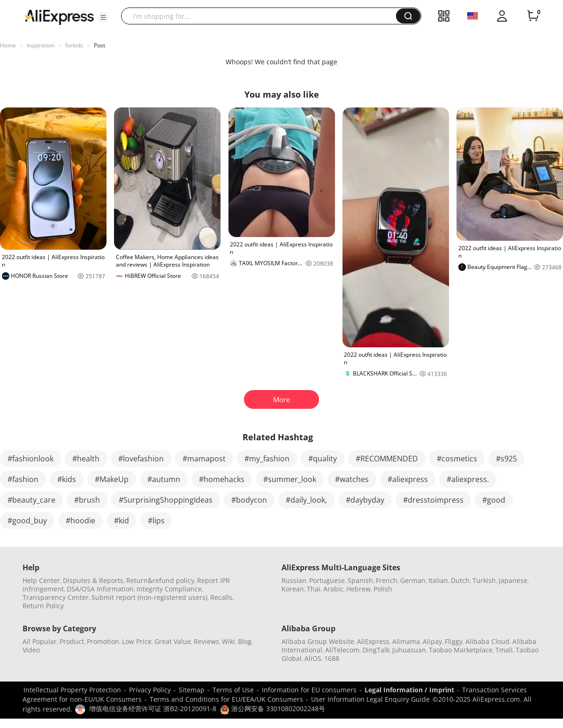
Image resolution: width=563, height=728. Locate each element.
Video (31, 650)
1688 (332, 658)
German (413, 580)
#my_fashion (267, 459)
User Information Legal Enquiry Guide (370, 699)
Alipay (432, 641)
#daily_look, (306, 500)
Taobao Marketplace (461, 650)
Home (8, 45)
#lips (156, 521)
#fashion (23, 479)
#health (86, 459)
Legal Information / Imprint (409, 690)
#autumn (164, 479)
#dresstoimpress (433, 500)
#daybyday (365, 500)
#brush (87, 500)
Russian (294, 580)
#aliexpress (408, 479)
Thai (314, 589)
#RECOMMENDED (387, 459)
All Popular (40, 641)
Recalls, (222, 597)
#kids (67, 479)
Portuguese (327, 580)
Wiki (228, 641)
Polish (383, 589)
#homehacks (222, 479)
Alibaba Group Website (318, 641)
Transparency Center (56, 597)
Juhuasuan (409, 650)
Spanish (360, 580)
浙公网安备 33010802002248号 (273, 709)
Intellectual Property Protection (72, 690)
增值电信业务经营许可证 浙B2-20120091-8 (153, 709)
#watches (352, 479)
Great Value (173, 641)
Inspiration (41, 45)
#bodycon (249, 500)
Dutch (460, 580)
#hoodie (80, 521)
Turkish (484, 580)
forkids (74, 45)
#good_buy (27, 521)
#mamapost (204, 459)
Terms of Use (233, 690)
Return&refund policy (160, 580)
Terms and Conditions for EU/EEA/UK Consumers (226, 699)
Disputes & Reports (93, 580)
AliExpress (373, 641)
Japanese (513, 580)
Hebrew (358, 589)
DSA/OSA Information (100, 589)
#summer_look (290, 479)
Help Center (41, 580)
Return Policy (43, 606)
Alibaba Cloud (487, 641)
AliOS (313, 658)
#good (494, 500)
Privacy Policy (150, 690)
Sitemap (192, 690)
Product (72, 641)
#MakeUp (112, 479)
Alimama (406, 641)
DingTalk (376, 650)
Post (99, 45)
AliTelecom (342, 650)
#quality (323, 459)
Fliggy (454, 641)
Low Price (137, 641)
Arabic (333, 589)
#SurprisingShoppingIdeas (166, 500)
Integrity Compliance (169, 589)
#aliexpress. (468, 479)
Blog (245, 641)
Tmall (504, 650)
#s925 (506, 459)
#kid (122, 521)
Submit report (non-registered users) (149, 597)
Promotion (103, 641)
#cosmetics (457, 459)
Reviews (206, 641)
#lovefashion (141, 459)
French (387, 580)
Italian (438, 580)
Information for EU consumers (309, 690)
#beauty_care (31, 500)
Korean (293, 589)
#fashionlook (30, 459)
